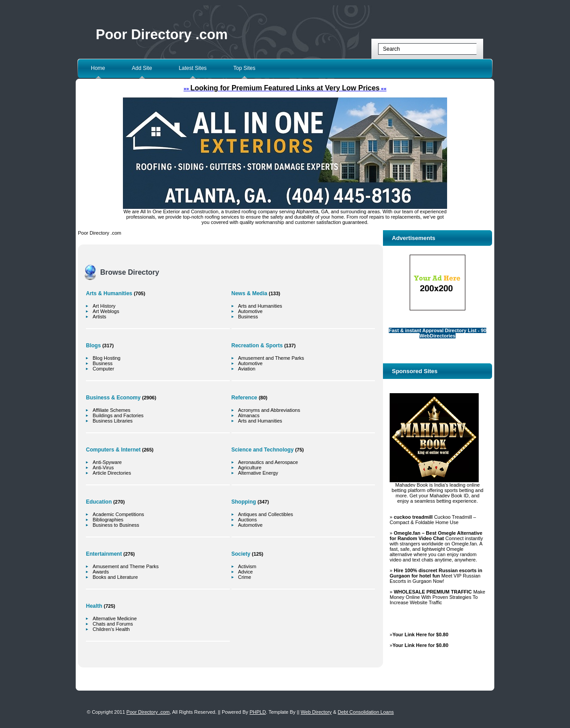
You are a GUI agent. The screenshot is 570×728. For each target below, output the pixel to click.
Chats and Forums (113, 624)
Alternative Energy (258, 473)
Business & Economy (113, 398)
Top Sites (244, 68)
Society (241, 554)
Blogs (93, 346)
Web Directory (316, 712)
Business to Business (116, 525)
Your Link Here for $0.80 (420, 634)
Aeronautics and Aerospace (268, 462)
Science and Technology (263, 450)
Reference (244, 398)
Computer (103, 369)
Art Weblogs (106, 311)
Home (98, 68)
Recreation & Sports (257, 346)
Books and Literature (115, 577)
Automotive (250, 311)
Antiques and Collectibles (266, 514)
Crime (245, 577)
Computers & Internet (113, 450)
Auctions (248, 520)
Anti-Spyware (107, 462)
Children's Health (111, 629)
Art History (104, 306)
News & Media (250, 293)
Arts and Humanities (260, 306)
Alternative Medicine (115, 618)
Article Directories (112, 473)
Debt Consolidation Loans (366, 712)
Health (94, 606)
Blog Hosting (106, 358)
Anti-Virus (103, 468)
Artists (100, 317)
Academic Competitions (118, 514)
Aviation (247, 369)
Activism (247, 566)
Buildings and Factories (118, 415)
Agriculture (250, 468)
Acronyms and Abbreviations (269, 410)
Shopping (244, 502)
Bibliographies (108, 520)
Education (99, 502)
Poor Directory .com (162, 35)
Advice (246, 572)
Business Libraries (113, 421)
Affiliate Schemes (112, 410)
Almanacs (249, 415)
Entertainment (104, 554)
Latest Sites (193, 68)
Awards (101, 572)
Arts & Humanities (109, 293)
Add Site (142, 68)
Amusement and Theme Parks (126, 566)
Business (103, 363)
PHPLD (258, 712)
